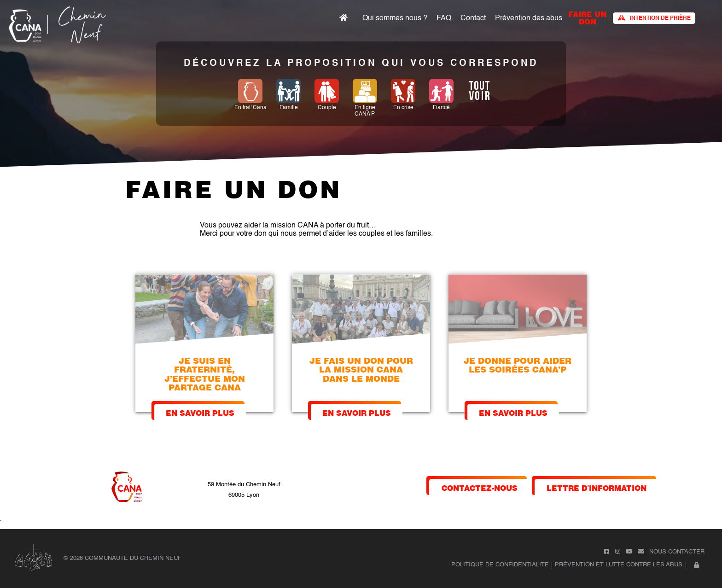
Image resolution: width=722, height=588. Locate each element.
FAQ (444, 18)
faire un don (587, 17)
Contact (473, 18)
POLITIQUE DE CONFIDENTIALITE (500, 565)
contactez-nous (480, 487)
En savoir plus (200, 412)
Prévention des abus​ (529, 18)
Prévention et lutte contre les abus (619, 565)
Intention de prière (654, 18)
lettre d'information (597, 487)
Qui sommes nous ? (395, 18)
